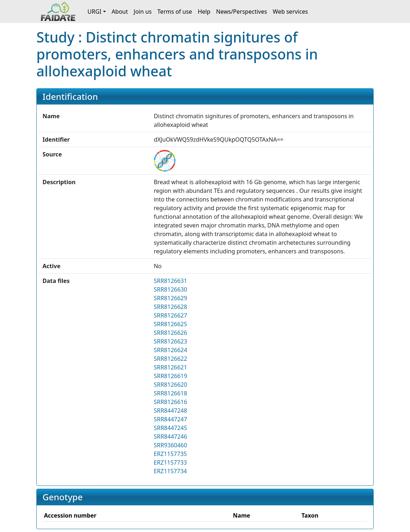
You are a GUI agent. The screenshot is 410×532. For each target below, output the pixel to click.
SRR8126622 (171, 359)
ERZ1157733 (170, 462)
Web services (290, 12)
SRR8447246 (171, 436)
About (120, 12)
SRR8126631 (171, 281)
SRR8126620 (171, 385)
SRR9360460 (171, 445)
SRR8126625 (171, 324)
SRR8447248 (171, 411)
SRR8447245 (171, 428)
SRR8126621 (171, 367)
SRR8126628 (171, 307)
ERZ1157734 (170, 471)
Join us (143, 12)
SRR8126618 (171, 393)
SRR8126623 (171, 341)
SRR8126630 (171, 289)
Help (204, 12)
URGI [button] (95, 12)
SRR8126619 (171, 376)
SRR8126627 (171, 315)
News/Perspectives (242, 12)
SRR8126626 (171, 333)
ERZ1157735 (170, 454)
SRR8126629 (171, 298)
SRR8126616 (171, 402)
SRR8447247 (171, 419)
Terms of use (175, 12)
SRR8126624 (171, 350)
